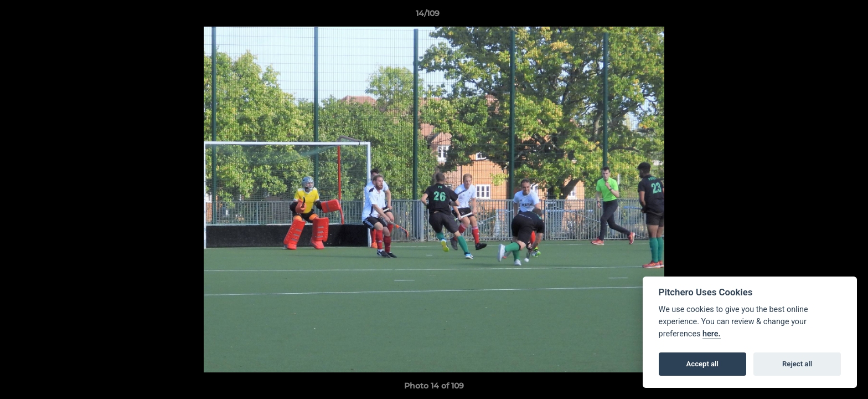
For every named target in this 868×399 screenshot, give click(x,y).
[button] (821, 16)
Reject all (797, 364)
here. (712, 334)
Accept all (702, 364)
